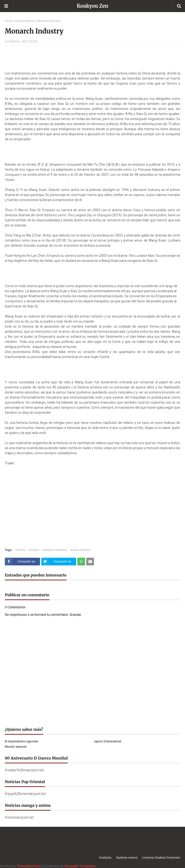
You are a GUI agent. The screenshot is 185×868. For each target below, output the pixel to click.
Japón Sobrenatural (107, 741)
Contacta (105, 858)
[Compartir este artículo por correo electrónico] (90, 562)
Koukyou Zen (93, 6)
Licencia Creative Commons (161, 858)
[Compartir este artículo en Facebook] (22, 562)
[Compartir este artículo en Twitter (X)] (59, 562)
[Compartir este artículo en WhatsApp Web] (81, 562)
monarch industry (55, 550)
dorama (34, 550)
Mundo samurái (16, 747)
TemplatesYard (29, 866)
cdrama (20, 550)
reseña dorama (25, 21)
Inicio (8, 21)
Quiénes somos (127, 858)
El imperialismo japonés (21, 741)
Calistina (14, 41)
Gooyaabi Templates (80, 866)
